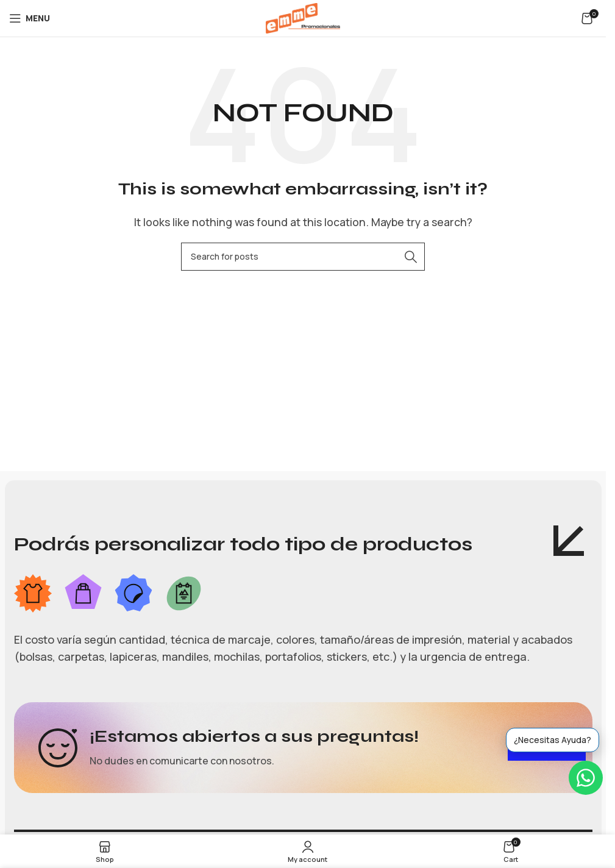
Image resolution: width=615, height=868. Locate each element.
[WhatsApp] (586, 778)
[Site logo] (303, 17)
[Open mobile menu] (30, 18)
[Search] (303, 257)
